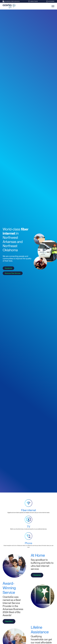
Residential (8, 268)
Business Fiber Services (13, 273)
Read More (8, 621)
